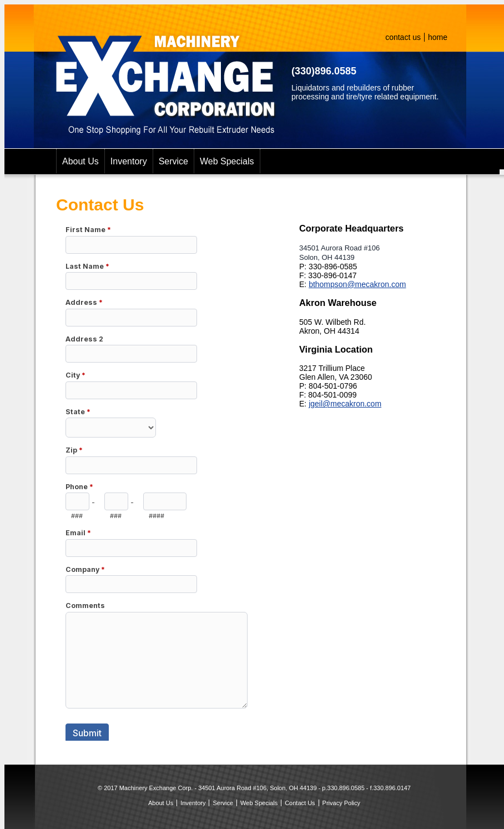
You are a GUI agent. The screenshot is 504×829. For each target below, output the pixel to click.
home (438, 37)
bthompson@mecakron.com (357, 284)
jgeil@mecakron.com (345, 404)
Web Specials (227, 161)
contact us (403, 37)
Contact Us (300, 803)
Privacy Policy (341, 803)
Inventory (129, 161)
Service (173, 161)
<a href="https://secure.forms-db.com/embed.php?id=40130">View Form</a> (157, 478)
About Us (80, 161)
